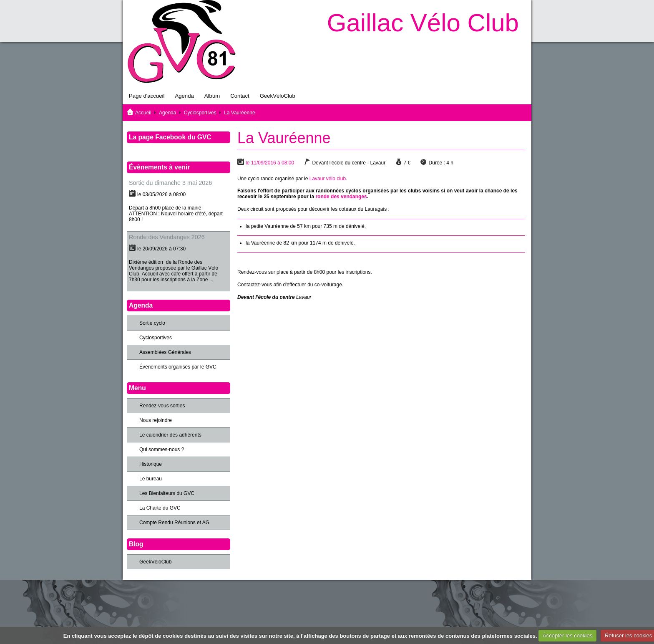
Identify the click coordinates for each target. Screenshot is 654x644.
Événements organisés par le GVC (178, 367)
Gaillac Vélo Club (423, 23)
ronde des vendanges (341, 197)
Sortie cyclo (152, 323)
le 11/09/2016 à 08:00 (270, 163)
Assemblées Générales (165, 352)
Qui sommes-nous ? (162, 450)
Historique (151, 464)
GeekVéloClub (278, 96)
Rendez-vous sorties (162, 406)
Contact (240, 96)
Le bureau (151, 479)
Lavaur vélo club (328, 179)
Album (212, 96)
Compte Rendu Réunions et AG (174, 523)
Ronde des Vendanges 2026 (167, 237)
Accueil (143, 113)
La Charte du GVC (160, 508)
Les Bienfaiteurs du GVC (167, 493)
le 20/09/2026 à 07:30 (161, 249)
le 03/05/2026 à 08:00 (161, 194)
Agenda (184, 96)
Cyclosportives (200, 113)
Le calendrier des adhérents (170, 435)
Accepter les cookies (567, 635)
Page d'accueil (147, 96)
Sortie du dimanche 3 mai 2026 (170, 183)
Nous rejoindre (156, 420)
